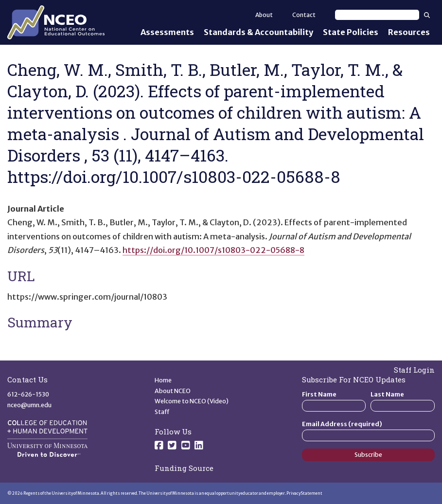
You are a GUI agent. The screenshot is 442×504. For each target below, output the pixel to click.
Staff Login (414, 370)
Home (163, 380)
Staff (162, 412)
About (264, 15)
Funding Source (184, 468)
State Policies (351, 32)
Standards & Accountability (258, 32)
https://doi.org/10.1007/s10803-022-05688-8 (213, 250)
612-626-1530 (28, 394)
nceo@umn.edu (29, 405)
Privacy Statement (304, 493)
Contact (304, 15)
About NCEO (173, 391)
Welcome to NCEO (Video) (192, 401)
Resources (409, 32)
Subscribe (368, 455)
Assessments (167, 32)
